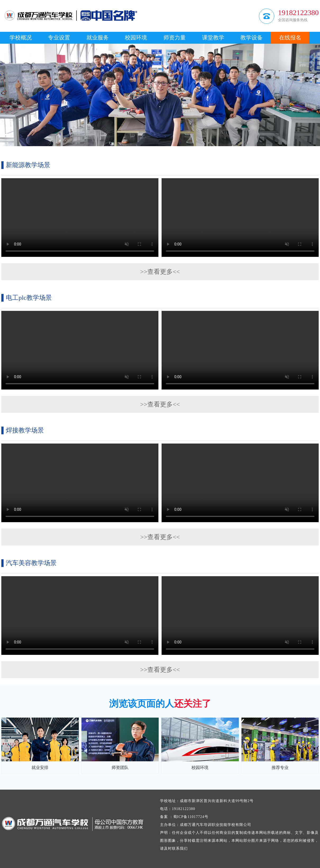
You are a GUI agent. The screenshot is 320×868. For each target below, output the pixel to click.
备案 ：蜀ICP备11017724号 (184, 817)
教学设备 (252, 38)
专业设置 (59, 38)
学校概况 (21, 38)
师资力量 (175, 38)
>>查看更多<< (160, 272)
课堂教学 (213, 38)
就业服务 (98, 38)
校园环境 (136, 38)
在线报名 (290, 38)
